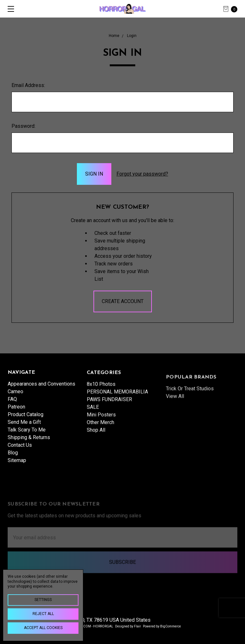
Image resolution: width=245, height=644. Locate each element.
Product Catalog (26, 418)
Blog (13, 456)
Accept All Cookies (43, 628)
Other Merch (100, 439)
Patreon (16, 410)
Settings (43, 600)
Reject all (43, 614)
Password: (23, 126)
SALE (93, 424)
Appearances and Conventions (41, 387)
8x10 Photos (101, 401)
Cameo (15, 395)
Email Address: (28, 85)
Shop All (96, 447)
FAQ (12, 403)
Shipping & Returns (29, 441)
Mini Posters (101, 431)
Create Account (123, 301)
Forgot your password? (142, 174)
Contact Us (20, 449)
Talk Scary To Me (27, 433)
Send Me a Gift (24, 426)
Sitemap (17, 464)
